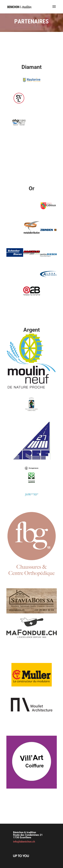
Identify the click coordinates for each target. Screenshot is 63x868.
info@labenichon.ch (24, 842)
